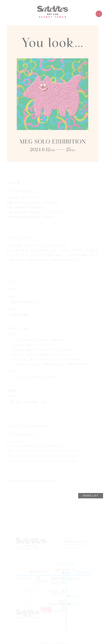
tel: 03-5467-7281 (72, 548)
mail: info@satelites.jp (74, 545)
